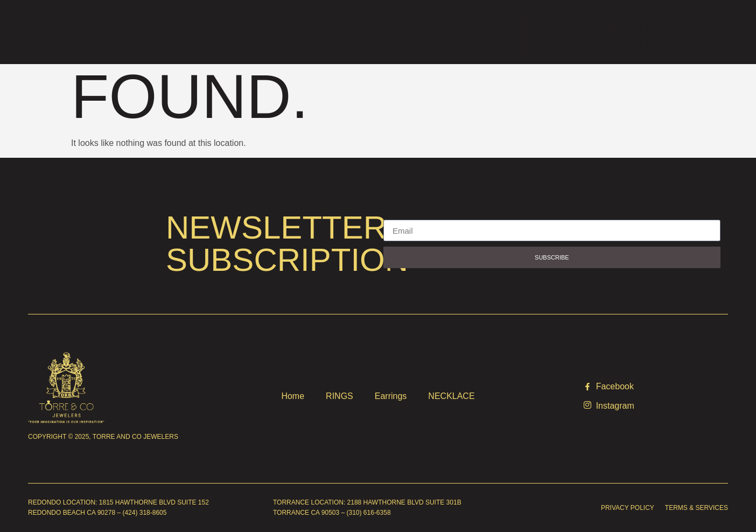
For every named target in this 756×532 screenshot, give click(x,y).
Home (293, 396)
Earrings (391, 396)
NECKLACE (451, 396)
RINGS (339, 396)
